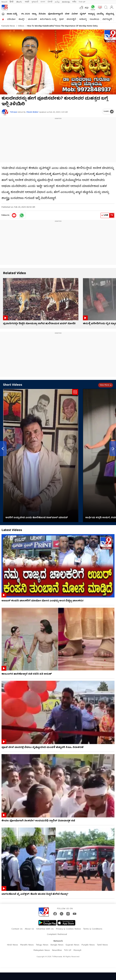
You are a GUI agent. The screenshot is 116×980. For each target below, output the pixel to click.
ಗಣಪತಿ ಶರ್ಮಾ (32, 112)
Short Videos (13, 385)
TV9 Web (13, 112)
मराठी (27, 2)
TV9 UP (68, 950)
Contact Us (17, 929)
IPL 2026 (26, 14)
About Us (29, 929)
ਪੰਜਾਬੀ (50, 2)
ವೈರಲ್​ (83, 14)
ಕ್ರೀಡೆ (61, 19)
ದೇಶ (67, 14)
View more (106, 385)
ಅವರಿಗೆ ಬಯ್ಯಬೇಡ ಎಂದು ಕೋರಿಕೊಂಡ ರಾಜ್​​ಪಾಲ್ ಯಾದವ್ (37, 518)
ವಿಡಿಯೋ (11, 19)
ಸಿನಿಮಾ (42, 14)
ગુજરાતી (35, 2)
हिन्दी (12, 2)
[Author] (5, 112)
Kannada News (8, 26)
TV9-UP (82, 2)
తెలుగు (19, 2)
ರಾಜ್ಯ (34, 14)
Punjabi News (88, 945)
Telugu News (42, 945)
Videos (21, 26)
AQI (87, 8)
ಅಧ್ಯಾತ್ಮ (91, 14)
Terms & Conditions (93, 929)
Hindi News (12, 945)
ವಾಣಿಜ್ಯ (100, 14)
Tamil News (102, 945)
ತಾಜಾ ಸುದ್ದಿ (12, 14)
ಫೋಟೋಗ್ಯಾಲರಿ (55, 14)
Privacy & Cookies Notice (68, 929)
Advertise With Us (45, 929)
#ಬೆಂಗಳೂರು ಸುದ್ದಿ (48, 19)
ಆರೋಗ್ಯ (83, 19)
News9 (4, 2)
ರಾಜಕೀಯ (94, 19)
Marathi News (27, 945)
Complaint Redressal (57, 934)
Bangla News (57, 945)
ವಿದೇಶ (75, 14)
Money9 (77, 950)
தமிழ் (57, 2)
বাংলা (43, 2)
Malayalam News (42, 950)
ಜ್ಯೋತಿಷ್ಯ (110, 14)
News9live (57, 950)
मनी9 (74, 2)
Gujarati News (72, 945)
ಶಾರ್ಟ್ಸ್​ (22, 19)
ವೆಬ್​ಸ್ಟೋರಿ (107, 19)
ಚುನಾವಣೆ (32, 19)
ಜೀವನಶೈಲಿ (71, 19)
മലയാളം (66, 2)
